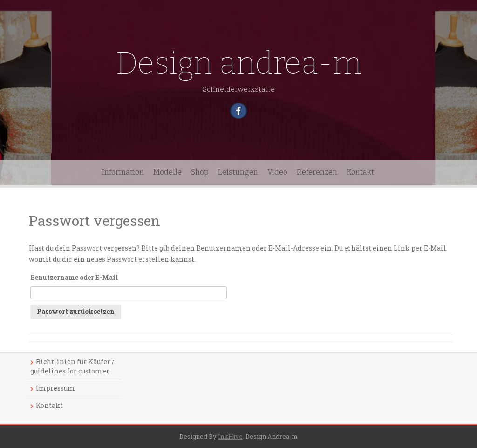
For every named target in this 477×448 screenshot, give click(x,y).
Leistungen (238, 172)
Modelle (167, 172)
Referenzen (317, 172)
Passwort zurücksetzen (76, 311)
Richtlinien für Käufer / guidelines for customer (72, 366)
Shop (200, 172)
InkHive (230, 436)
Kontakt (360, 172)
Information (123, 172)
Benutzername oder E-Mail (74, 277)
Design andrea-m (239, 63)
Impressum (55, 388)
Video (277, 172)
